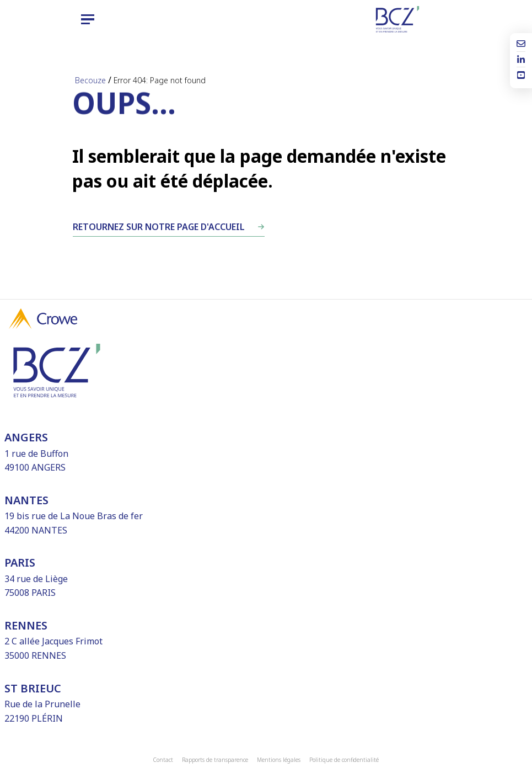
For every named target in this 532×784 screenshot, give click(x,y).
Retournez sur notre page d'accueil (159, 227)
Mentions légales (279, 760)
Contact (163, 760)
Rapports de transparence (215, 760)
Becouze (90, 80)
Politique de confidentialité (344, 760)
